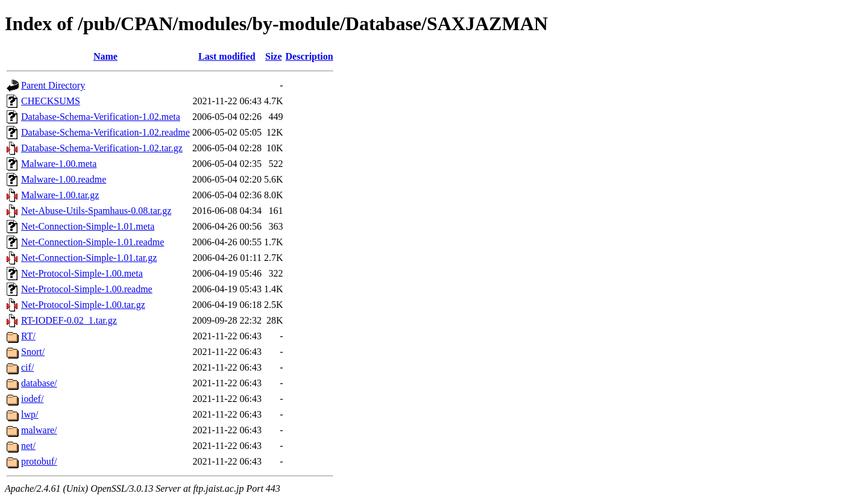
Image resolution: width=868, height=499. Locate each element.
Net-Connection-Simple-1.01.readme (93, 242)
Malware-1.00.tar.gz (60, 195)
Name (105, 56)
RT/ (28, 336)
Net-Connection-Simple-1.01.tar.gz (89, 258)
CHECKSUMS (51, 101)
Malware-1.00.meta (59, 164)
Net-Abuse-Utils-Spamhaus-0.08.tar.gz (96, 211)
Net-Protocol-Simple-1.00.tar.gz (83, 305)
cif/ (27, 367)
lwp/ (30, 414)
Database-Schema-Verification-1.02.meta (101, 117)
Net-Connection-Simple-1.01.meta (88, 226)
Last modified (227, 56)
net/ (28, 446)
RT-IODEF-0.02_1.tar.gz (69, 320)
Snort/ (33, 352)
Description (310, 56)
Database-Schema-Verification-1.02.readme (105, 132)
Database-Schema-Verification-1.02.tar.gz (102, 148)
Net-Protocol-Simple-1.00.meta (82, 273)
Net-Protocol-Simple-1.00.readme (87, 289)
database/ (39, 383)
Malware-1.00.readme (64, 179)
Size (274, 56)
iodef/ (32, 399)
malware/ (39, 430)
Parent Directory (53, 85)
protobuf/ (39, 461)
